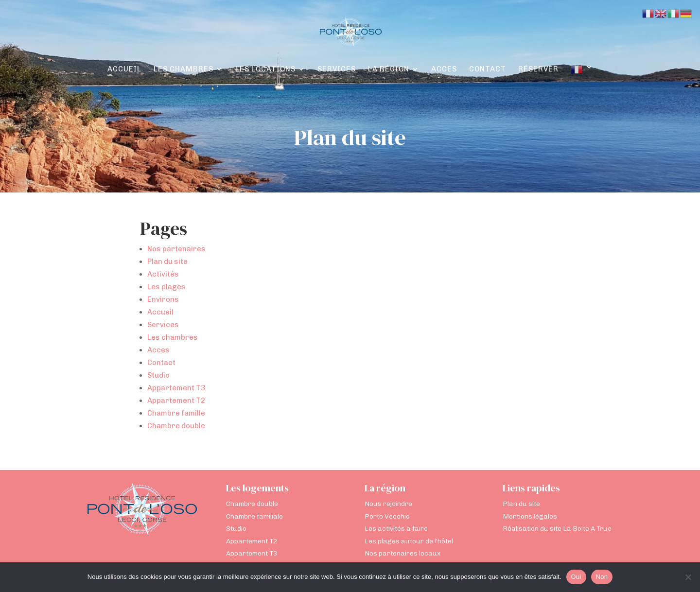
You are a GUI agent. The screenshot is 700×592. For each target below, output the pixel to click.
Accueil (124, 70)
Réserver (538, 70)
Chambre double (176, 426)
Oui (576, 577)
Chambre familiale (254, 516)
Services (337, 70)
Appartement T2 (176, 400)
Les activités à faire (396, 529)
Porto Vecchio (387, 516)
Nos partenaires (176, 249)
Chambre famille (176, 413)
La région (389, 70)
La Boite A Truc (587, 529)
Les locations (265, 70)
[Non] (688, 577)
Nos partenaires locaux (402, 553)
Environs (163, 299)
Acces (444, 70)
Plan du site (167, 261)
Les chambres (184, 70)
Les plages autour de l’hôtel (409, 541)
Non (602, 577)
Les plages (166, 287)
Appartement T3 (176, 388)
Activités (163, 274)
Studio (158, 375)
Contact (488, 70)
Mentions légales (530, 516)
